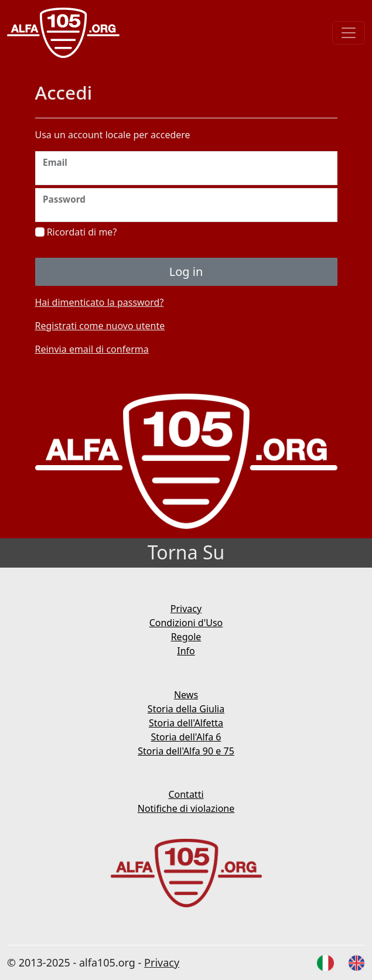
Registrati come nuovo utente (100, 326)
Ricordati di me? (76, 232)
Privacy (186, 609)
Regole (186, 637)
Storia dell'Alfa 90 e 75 (186, 751)
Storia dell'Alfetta (186, 723)
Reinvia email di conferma (92, 349)
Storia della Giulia (186, 709)
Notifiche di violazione (186, 808)
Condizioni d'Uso (186, 623)
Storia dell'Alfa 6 (186, 737)
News (186, 695)
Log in (186, 272)
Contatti (186, 794)
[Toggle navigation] (349, 33)
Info (186, 651)
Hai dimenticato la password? (100, 302)
